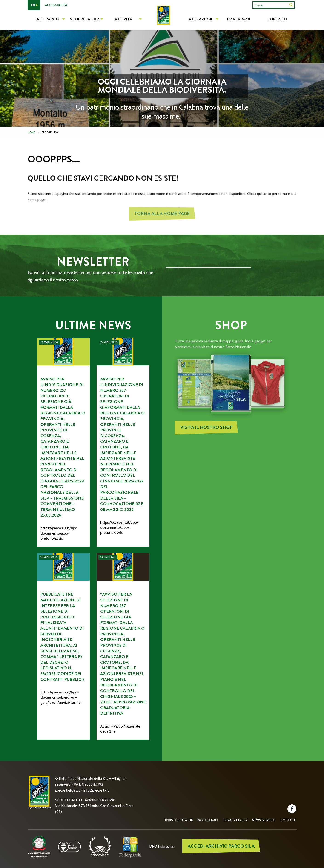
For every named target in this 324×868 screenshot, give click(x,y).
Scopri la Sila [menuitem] (85, 19)
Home (31, 132)
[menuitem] (162, 20)
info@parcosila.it (96, 790)
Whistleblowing (179, 820)
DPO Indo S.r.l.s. (162, 846)
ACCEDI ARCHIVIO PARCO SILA (221, 846)
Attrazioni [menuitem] (201, 19)
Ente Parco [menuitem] (47, 19)
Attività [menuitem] (124, 19)
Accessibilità (56, 5)
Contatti (288, 820)
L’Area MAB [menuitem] (239, 19)
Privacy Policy (235, 820)
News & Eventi (264, 820)
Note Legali (208, 820)
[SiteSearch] (291, 5)
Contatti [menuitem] (277, 19)
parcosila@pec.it (68, 790)
